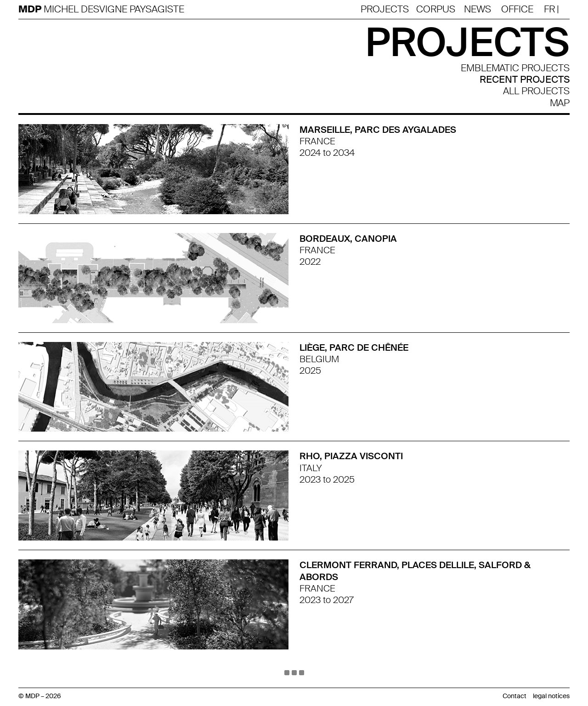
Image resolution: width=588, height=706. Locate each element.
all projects (536, 91)
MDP (31, 9)
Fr (549, 9)
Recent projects (525, 80)
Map (560, 103)
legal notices (551, 696)
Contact (514, 696)
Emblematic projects (515, 68)
